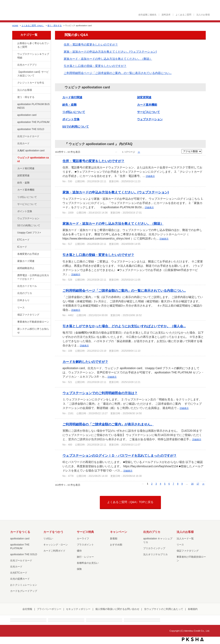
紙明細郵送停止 (26, 268)
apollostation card (27, 115)
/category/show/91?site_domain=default (14, 158)
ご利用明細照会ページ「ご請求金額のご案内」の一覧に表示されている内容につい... (118, 73)
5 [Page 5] (165, 484)
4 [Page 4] (161, 484)
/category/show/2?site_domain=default (14, 83)
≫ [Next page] (203, 484)
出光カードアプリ (27, 65)
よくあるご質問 (183, 15)
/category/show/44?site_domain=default (14, 129)
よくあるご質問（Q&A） (33, 25)
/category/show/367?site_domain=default (14, 233)
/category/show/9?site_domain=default (14, 97)
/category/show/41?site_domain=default (14, 122)
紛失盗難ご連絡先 (147, 15)
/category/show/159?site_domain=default (14, 300)
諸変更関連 (23, 176)
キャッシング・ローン (56, 545)
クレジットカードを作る (31, 83)
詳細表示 (150, 176)
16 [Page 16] (192, 484)
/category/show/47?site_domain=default (14, 144)
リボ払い (48, 539)
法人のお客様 (203, 15)
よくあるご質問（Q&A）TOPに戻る (130, 502)
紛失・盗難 (23, 183)
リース (21, 308)
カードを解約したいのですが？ (85, 362)
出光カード (23, 143)
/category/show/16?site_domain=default (14, 293)
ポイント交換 (25, 211)
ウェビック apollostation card (33, 159)
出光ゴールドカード (28, 136)
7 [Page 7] (173, 484)
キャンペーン (119, 532)
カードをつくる (20, 532)
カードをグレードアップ (24, 591)
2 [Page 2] (152, 484)
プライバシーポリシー (49, 609)
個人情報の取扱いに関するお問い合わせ (117, 609)
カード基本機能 (26, 190)
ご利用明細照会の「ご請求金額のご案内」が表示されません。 (108, 424)
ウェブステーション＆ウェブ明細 (33, 56)
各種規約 (193, 609)
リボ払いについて (27, 197)
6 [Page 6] (169, 484)
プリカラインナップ (154, 548)
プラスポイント (85, 545)
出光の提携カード (20, 579)
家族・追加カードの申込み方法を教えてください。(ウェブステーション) (110, 52)
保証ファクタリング (28, 315)
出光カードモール (27, 286)
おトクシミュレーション (24, 585)
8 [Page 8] (178, 484)
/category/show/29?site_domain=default (14, 115)
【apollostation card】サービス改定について (33, 74)
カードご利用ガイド (54, 551)
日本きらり (23, 300)
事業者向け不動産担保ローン (33, 322)
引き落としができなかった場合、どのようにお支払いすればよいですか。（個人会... (124, 326)
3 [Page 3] (156, 484)
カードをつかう (53, 532)
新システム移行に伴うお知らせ (33, 331)
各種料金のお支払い (88, 563)
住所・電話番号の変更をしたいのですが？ (91, 44)
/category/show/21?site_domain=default (14, 90)
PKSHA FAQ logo (193, 639)
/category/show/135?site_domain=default (14, 54)
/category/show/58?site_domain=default (14, 137)
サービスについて (27, 204)
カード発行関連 (26, 168)
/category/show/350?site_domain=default (14, 329)
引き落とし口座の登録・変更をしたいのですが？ (95, 66)
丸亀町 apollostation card (31, 151)
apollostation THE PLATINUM (33, 122)
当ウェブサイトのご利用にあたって (164, 609)
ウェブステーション (28, 218)
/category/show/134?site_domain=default (14, 43)
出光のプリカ (25, 293)
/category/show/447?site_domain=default (14, 104)
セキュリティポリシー (78, 609)
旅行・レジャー (85, 557)
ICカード (22, 247)
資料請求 (166, 15)
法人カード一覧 (185, 539)
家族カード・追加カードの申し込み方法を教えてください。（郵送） (108, 59)
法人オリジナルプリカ (155, 554)
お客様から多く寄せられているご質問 (33, 45)
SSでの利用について (29, 226)
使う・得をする (55, 25)
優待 (79, 551)
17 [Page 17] (198, 484)
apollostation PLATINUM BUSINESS (34, 106)
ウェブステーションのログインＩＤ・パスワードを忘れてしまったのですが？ (120, 455)
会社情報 (27, 609)
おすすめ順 (116, 545)
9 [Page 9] (182, 484)
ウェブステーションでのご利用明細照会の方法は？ (100, 393)
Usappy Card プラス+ (29, 233)
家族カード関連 (26, 261)
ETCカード (23, 240)
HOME (15, 25)
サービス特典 (85, 532)
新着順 (114, 539)
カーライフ (83, 539)
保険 (79, 569)
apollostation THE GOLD (31, 129)
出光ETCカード (19, 573)
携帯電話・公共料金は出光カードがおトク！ (33, 277)
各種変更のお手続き (28, 254)
